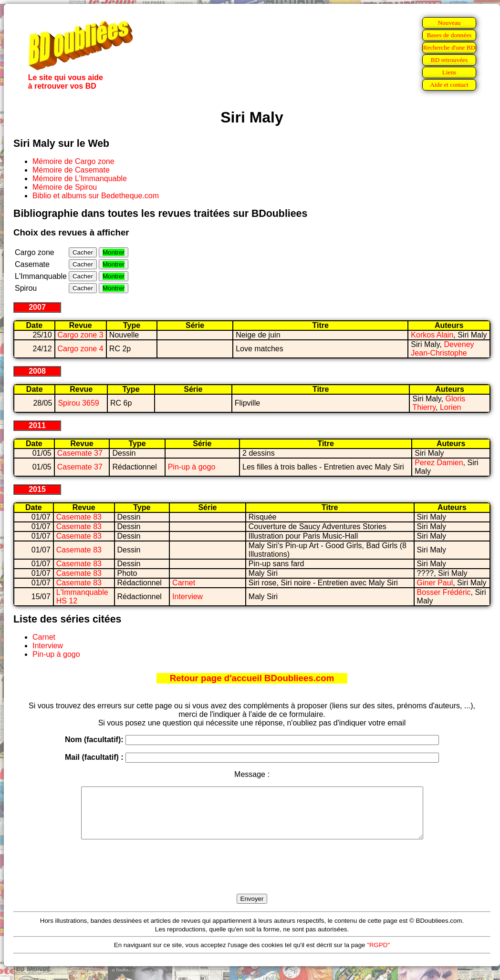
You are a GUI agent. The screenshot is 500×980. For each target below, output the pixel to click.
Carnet (184, 583)
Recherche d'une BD (449, 47)
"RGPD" (378, 955)
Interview (187, 597)
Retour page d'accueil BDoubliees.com (252, 678)
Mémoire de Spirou (65, 187)
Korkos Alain (432, 335)
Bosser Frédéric (444, 592)
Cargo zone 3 (81, 335)
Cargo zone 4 (81, 349)
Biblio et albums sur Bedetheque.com (96, 196)
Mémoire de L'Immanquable (80, 179)
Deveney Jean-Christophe (442, 349)
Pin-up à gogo (192, 467)
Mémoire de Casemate (71, 170)
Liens (449, 72)
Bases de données (449, 35)
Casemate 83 (79, 517)
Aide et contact (449, 85)
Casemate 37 (80, 453)
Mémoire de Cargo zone (73, 161)
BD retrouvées (449, 60)
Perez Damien (439, 463)
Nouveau (449, 23)
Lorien (450, 407)
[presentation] (252, 878)
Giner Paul (435, 583)
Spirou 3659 (78, 403)
